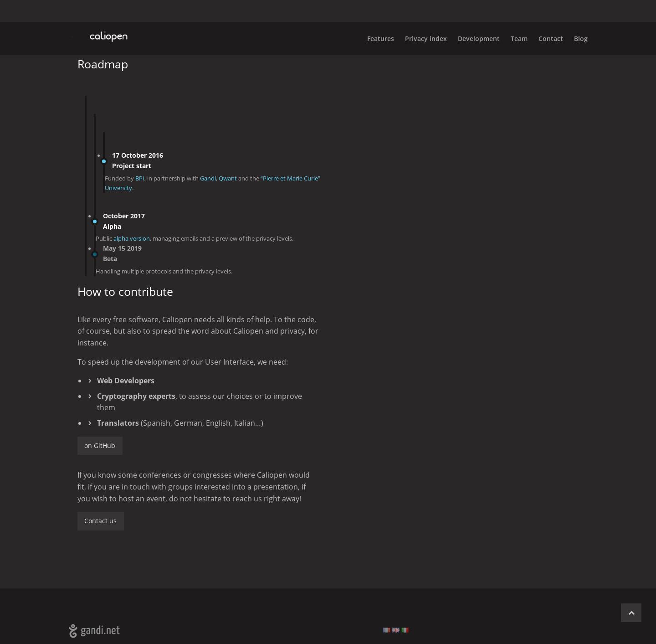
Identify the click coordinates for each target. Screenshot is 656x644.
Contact (551, 39)
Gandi (208, 178)
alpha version (132, 238)
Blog (581, 39)
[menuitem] (575, 38)
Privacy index (426, 39)
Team (519, 39)
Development (479, 39)
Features (381, 39)
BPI (140, 178)
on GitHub (100, 446)
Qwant (228, 178)
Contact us (100, 521)
